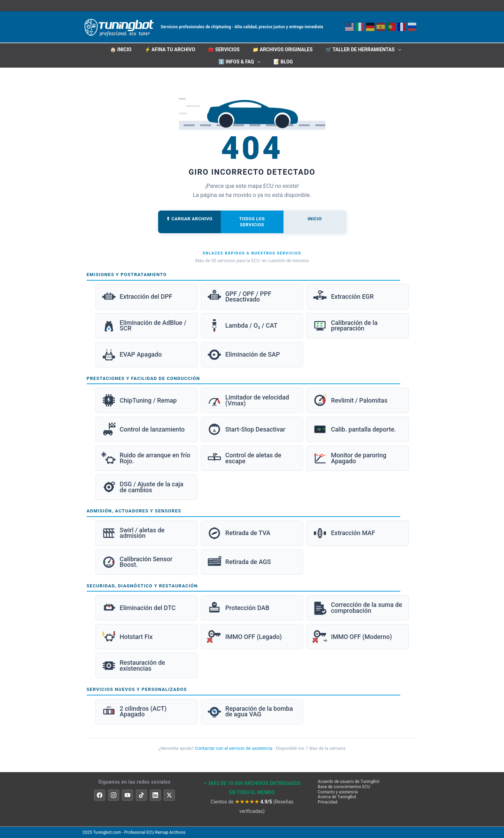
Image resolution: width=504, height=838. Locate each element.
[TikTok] (141, 795)
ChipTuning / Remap (139, 400)
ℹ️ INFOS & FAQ (236, 62)
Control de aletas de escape (244, 458)
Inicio (315, 219)
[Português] (391, 27)
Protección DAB (238, 608)
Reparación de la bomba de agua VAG (250, 712)
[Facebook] (100, 795)
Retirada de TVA (239, 533)
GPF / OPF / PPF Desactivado (239, 297)
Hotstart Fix (127, 637)
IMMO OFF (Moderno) (352, 637)
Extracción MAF (344, 533)
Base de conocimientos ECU (344, 787)
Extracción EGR (343, 297)
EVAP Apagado (132, 355)
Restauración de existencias (133, 666)
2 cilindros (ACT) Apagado (134, 712)
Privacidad (327, 802)
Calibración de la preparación (345, 326)
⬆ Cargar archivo (189, 219)
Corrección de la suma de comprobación (357, 608)
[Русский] (412, 27)
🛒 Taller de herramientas (360, 49)
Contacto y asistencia (338, 792)
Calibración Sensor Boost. (137, 562)
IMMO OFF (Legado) (244, 637)
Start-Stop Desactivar (246, 429)
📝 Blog (283, 62)
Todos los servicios (252, 222)
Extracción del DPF (137, 297)
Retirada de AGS (239, 562)
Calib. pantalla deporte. (354, 429)
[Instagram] (114, 795)
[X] (169, 795)
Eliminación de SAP (243, 355)
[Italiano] (360, 27)
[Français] (402, 27)
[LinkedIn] (155, 795)
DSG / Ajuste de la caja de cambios (142, 487)
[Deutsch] (370, 27)
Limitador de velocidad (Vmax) (248, 400)
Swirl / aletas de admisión (133, 533)
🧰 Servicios (224, 49)
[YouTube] (127, 795)
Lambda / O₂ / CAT (242, 326)
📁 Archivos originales (283, 49)
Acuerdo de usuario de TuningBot (348, 782)
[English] (381, 27)
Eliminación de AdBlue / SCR (144, 326)
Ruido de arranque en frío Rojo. (146, 458)
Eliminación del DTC (139, 608)
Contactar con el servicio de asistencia (234, 748)
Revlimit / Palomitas (350, 400)
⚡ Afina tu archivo (170, 49)
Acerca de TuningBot (337, 797)
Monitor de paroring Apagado (349, 458)
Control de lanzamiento (143, 429)
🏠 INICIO (121, 49)
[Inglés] (349, 27)
